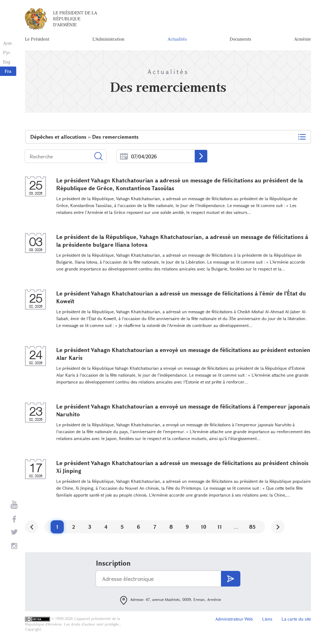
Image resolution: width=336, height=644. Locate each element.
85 (252, 527)
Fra (8, 71)
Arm (8, 43)
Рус (7, 52)
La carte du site (296, 619)
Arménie (303, 39)
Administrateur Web (234, 619)
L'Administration (108, 39)
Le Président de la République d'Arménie (75, 19)
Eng (7, 62)
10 (204, 527)
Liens (267, 619)
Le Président (37, 39)
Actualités (177, 39)
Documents (240, 39)
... (124, 156)
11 (220, 527)
